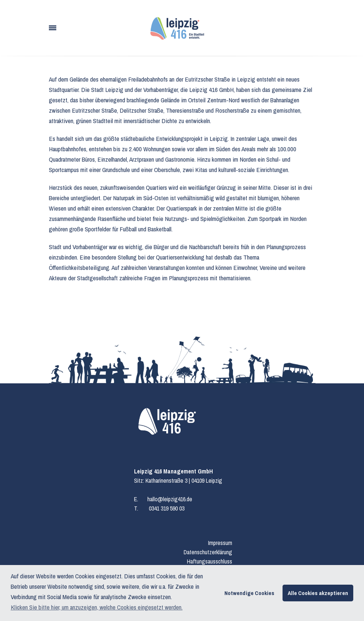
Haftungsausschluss (210, 561)
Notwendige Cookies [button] (249, 593)
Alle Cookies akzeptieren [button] (318, 593)
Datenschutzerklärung (208, 552)
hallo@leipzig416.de (170, 499)
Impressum (220, 543)
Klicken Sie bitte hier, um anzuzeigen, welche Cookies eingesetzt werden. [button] (97, 607)
